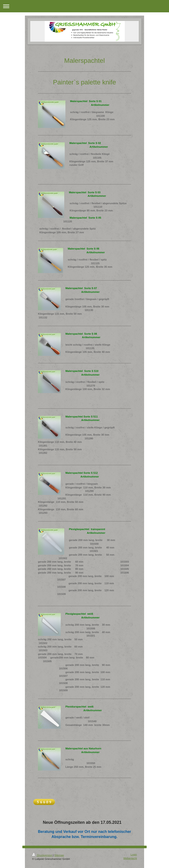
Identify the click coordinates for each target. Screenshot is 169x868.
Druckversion (43, 855)
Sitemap (59, 855)
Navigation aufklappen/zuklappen (84, 6)
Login (134, 855)
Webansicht (130, 858)
